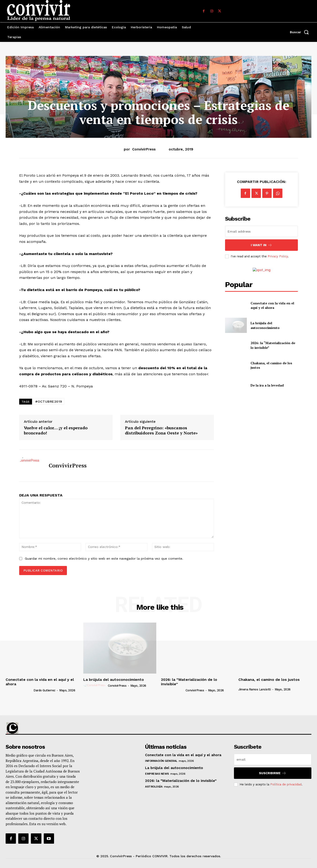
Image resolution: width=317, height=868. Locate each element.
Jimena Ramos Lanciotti (255, 689)
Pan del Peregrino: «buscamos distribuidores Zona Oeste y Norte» (161, 430)
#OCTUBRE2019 (49, 401)
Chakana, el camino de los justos (269, 680)
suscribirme (273, 773)
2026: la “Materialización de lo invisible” (189, 682)
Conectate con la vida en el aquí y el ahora (272, 305)
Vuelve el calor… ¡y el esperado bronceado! (56, 430)
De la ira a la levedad (267, 385)
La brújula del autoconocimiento (265, 325)
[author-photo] (19, 690)
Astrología (154, 787)
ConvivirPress (144, 149)
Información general (161, 761)
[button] (301, 32)
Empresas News (159, 90)
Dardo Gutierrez (44, 690)
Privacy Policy (278, 256)
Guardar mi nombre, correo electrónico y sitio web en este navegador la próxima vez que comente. (104, 558)
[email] (262, 231)
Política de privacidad (286, 784)
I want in (261, 245)
